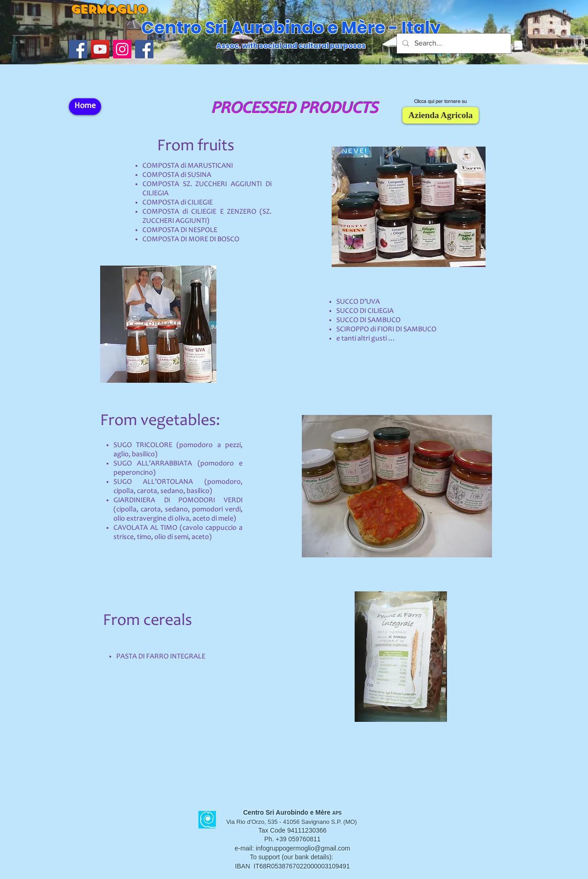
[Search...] (453, 43)
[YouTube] (100, 49)
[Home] (85, 107)
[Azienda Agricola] (441, 115)
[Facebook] (144, 49)
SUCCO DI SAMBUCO (368, 320)
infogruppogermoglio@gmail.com (303, 848)
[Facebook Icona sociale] (78, 49)
